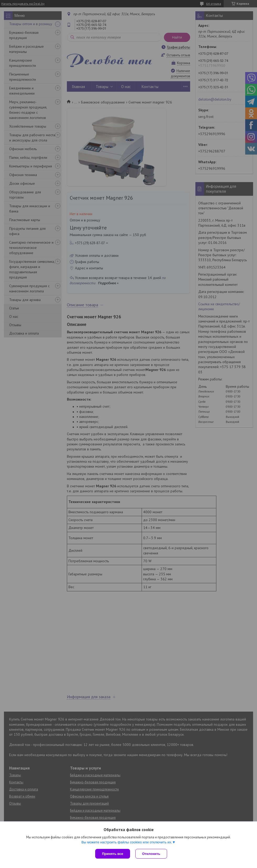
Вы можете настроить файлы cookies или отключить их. (127, 842)
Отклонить (151, 854)
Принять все (113, 854)
